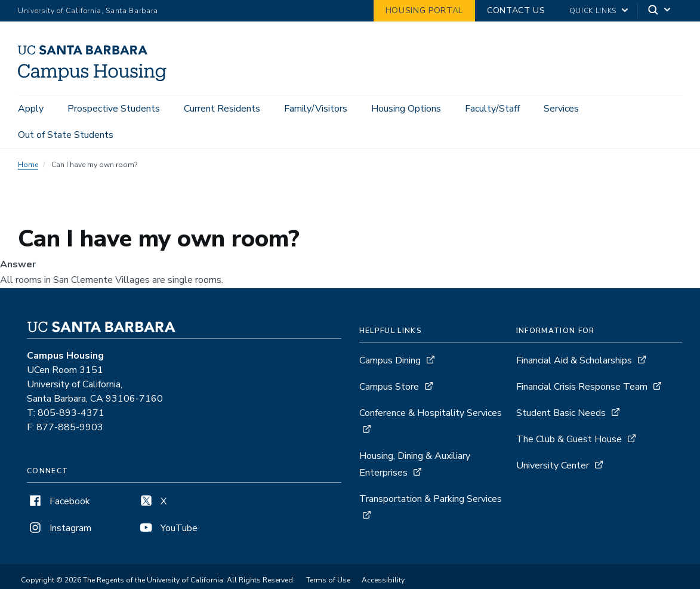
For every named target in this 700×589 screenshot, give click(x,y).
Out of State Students (66, 135)
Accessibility (383, 580)
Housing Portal (424, 10)
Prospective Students (114, 109)
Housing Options (406, 109)
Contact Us (516, 10)
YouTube (168, 528)
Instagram (59, 528)
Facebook (58, 501)
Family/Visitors (316, 109)
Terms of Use (328, 580)
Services (561, 109)
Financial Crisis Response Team (582, 387)
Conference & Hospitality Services (431, 413)
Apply (31, 109)
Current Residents (222, 109)
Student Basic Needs (561, 413)
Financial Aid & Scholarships (574, 360)
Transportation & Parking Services (431, 499)
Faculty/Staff (492, 109)
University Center (553, 465)
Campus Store (389, 387)
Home (28, 165)
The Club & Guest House (569, 439)
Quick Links (593, 11)
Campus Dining (390, 360)
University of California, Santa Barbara (88, 11)
